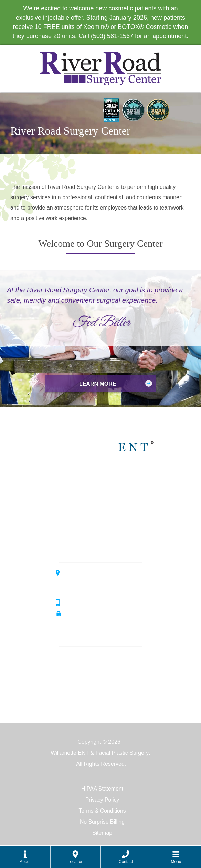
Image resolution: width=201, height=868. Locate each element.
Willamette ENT (105, 479)
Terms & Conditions (102, 811)
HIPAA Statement (102, 789)
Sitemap (102, 833)
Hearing (72, 680)
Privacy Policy (102, 800)
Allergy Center (103, 527)
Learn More (98, 384)
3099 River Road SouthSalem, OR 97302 (91, 582)
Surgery (72, 702)
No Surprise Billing (102, 822)
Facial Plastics (80, 691)
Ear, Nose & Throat (86, 658)
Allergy (71, 669)
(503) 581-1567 (112, 36)
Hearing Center (105, 503)
